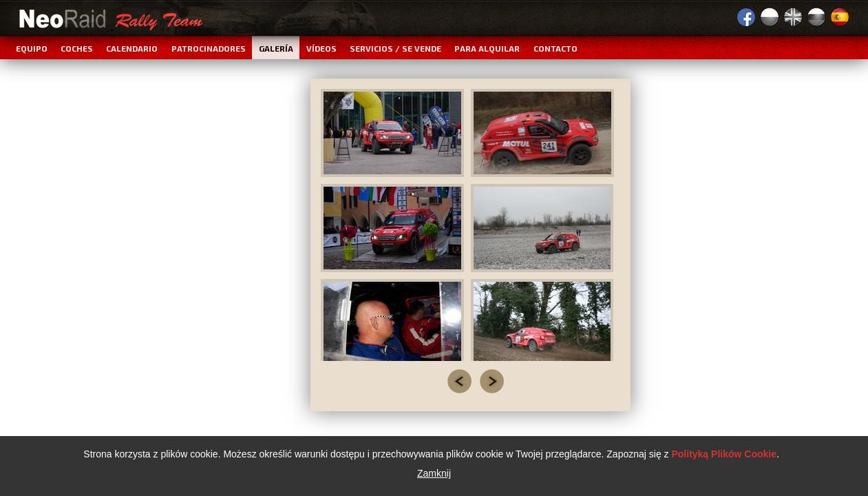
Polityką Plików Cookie (724, 455)
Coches (77, 48)
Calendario (132, 48)
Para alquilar (487, 48)
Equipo (32, 48)
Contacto (555, 48)
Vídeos (321, 48)
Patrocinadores (209, 48)
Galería (276, 48)
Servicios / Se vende (395, 48)
